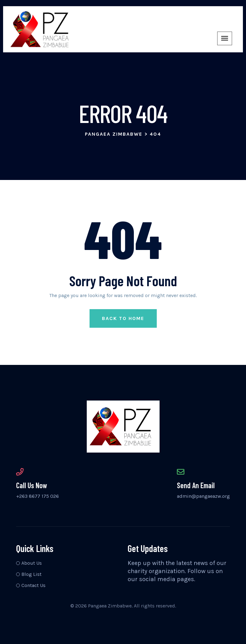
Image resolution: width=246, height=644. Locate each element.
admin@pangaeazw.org (203, 496)
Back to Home (123, 318)
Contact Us (33, 585)
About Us (32, 563)
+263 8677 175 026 (37, 496)
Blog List (31, 574)
